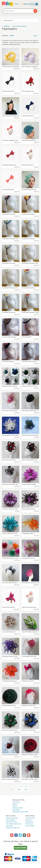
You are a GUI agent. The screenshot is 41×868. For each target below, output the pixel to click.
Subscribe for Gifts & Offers (21, 812)
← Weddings (6, 26)
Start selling (28, 4)
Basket (34, 4)
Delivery (15, 804)
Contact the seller (18, 808)
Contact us (28, 820)
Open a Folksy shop (12, 818)
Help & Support (10, 820)
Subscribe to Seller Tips (13, 828)
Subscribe (20, 848)
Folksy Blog (9, 826)
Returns (15, 806)
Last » (26, 789)
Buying (16, 810)
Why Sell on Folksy (11, 822)
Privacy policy (29, 822)
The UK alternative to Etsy (14, 824)
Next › (20, 789)
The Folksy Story (30, 818)
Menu (17, 4)
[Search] (35, 11)
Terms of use (29, 824)
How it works (16, 802)
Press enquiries (30, 826)
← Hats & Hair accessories (19, 26)
